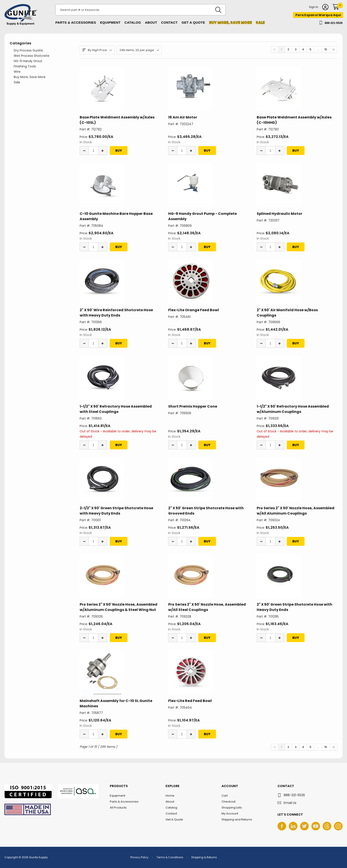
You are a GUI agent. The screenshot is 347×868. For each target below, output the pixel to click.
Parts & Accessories (76, 22)
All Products (118, 808)
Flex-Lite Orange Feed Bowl (194, 310)
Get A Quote (193, 22)
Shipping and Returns (237, 819)
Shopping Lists (232, 808)
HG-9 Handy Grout (28, 61)
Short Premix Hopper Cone (193, 406)
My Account (230, 814)
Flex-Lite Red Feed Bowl (190, 701)
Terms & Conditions (170, 857)
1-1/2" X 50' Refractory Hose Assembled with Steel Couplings (116, 409)
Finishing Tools (25, 66)
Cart (225, 796)
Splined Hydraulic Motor (280, 214)
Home (170, 796)
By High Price (97, 50)
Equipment (110, 22)
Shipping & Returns (204, 857)
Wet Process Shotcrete (32, 56)
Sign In (314, 7)
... (318, 49)
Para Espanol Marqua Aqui (318, 15)
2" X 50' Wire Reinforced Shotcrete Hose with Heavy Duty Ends (116, 313)
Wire (17, 72)
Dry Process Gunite (28, 50)
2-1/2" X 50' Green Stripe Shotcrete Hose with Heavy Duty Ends (116, 511)
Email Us (290, 803)
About (151, 22)
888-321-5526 (334, 23)
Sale (260, 22)
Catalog (133, 22)
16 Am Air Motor (183, 117)
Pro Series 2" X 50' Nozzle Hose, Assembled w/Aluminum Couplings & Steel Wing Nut (119, 607)
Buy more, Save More (231, 22)
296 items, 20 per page (139, 50)
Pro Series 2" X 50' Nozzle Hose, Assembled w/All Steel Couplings (207, 607)
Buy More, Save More (30, 77)
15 (326, 49)
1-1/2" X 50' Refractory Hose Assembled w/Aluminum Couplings (293, 409)
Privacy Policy (139, 857)
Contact (169, 22)
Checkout (228, 802)
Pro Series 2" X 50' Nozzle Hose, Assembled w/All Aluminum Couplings (296, 511)
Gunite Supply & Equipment (18, 25)
